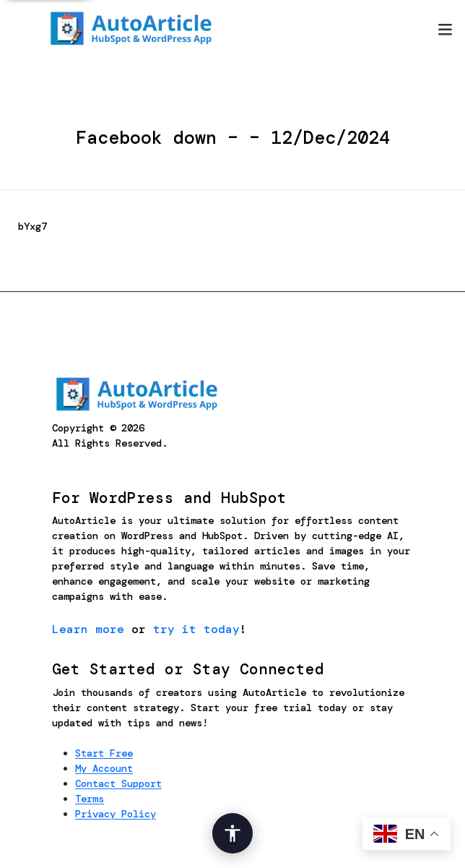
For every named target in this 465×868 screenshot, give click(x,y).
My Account (104, 768)
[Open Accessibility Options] (232, 833)
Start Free (104, 753)
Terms (90, 799)
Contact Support (118, 783)
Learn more (88, 629)
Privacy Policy (116, 814)
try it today (196, 629)
